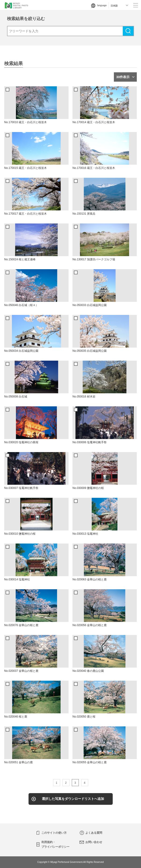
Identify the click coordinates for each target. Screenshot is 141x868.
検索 (128, 31)
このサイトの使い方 (54, 833)
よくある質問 (94, 833)
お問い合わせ (94, 842)
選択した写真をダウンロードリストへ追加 (73, 799)
